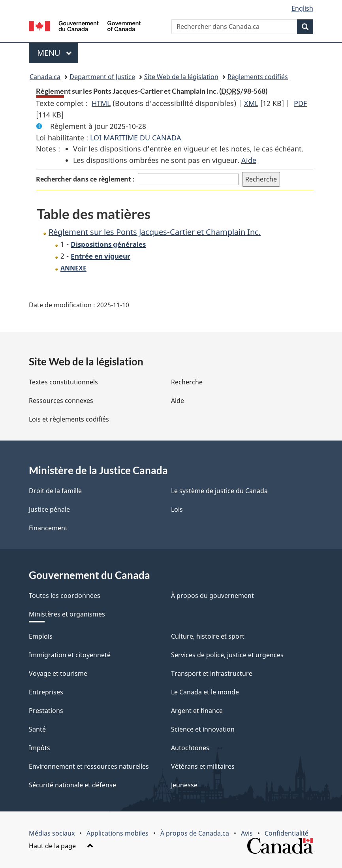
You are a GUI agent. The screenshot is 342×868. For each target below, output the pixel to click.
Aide (249, 160)
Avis (247, 833)
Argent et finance (197, 711)
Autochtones (190, 748)
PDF (300, 103)
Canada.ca (45, 77)
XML (251, 103)
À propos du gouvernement (212, 596)
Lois (177, 509)
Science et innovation (203, 729)
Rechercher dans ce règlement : (85, 179)
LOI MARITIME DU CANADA (136, 138)
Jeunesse (184, 785)
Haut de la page (61, 846)
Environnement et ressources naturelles (89, 766)
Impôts (39, 748)
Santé (37, 729)
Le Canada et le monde (205, 692)
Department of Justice (102, 77)
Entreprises (46, 692)
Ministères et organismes (67, 614)
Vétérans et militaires (203, 766)
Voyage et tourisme (58, 673)
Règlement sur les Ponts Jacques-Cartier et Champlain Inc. (155, 232)
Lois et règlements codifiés (69, 419)
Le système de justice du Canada (219, 491)
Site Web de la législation (181, 77)
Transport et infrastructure (212, 673)
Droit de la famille (55, 491)
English (302, 8)
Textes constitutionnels (63, 382)
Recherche (187, 382)
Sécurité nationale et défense (72, 785)
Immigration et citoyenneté (70, 655)
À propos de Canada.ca (195, 833)
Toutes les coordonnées (65, 596)
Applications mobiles (117, 833)
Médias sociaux (52, 833)
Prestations (46, 711)
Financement (48, 528)
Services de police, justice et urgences (227, 655)
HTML (101, 103)
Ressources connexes (61, 401)
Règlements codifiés (258, 77)
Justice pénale (49, 509)
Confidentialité (287, 833)
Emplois (41, 636)
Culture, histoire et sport (208, 636)
